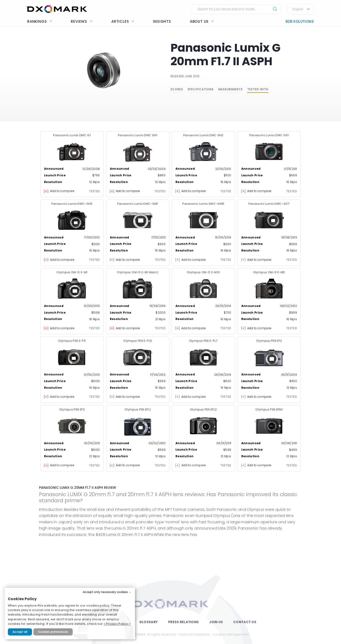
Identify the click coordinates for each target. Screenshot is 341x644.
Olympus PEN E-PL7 (203, 341)
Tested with (258, 89)
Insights (162, 21)
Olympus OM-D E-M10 (203, 272)
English (298, 9)
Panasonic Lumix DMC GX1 (269, 135)
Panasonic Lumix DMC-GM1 (138, 204)
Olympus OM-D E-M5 (269, 272)
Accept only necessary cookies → (107, 592)
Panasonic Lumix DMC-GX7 (269, 204)
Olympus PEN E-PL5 (138, 341)
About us (202, 21)
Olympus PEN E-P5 (72, 341)
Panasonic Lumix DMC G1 (72, 135)
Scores (177, 89)
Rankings (40, 21)
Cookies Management (231, 634)
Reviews (82, 21)
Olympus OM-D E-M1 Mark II (138, 272)
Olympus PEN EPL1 (138, 409)
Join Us (216, 622)
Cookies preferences (53, 632)
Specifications (201, 89)
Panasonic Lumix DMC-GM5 (203, 204)
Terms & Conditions (194, 634)
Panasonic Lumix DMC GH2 (203, 135)
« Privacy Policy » (117, 624)
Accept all (20, 632)
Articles (123, 21)
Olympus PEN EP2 (269, 341)
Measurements (231, 89)
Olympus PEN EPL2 (203, 409)
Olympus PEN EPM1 (269, 409)
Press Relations (183, 622)
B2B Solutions (300, 21)
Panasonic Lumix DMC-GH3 (72, 204)
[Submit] (275, 9)
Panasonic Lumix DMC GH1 (138, 135)
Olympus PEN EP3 (72, 409)
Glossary (148, 622)
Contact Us (245, 622)
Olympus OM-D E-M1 (72, 272)
